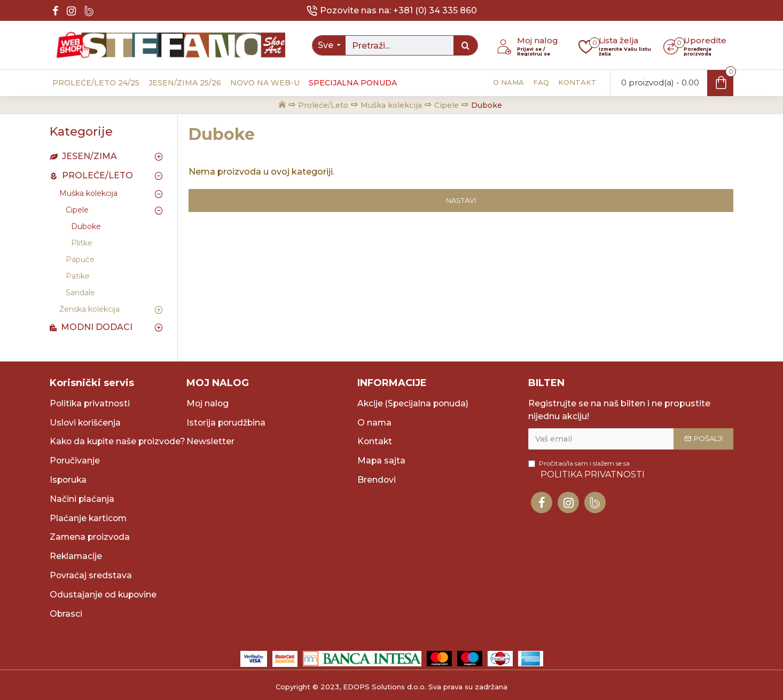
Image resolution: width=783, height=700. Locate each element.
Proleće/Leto (323, 105)
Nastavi (461, 200)
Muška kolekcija (391, 105)
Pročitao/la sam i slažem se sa (587, 456)
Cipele (447, 105)
